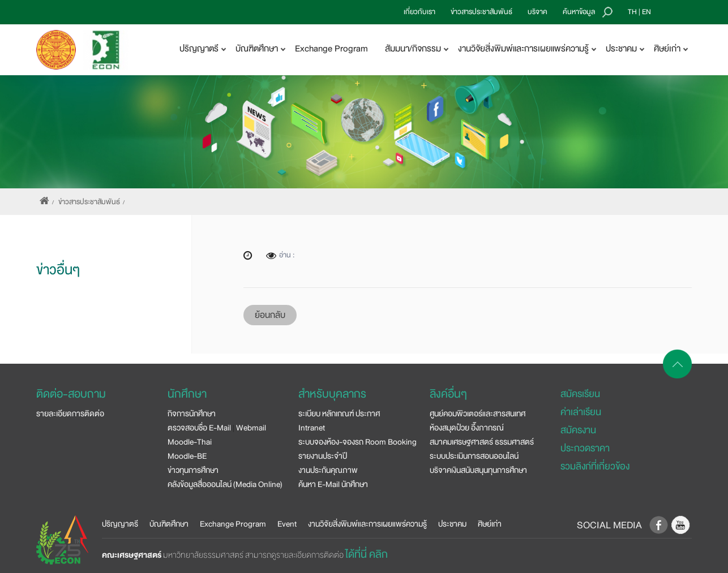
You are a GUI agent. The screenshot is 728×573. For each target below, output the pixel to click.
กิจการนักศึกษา (192, 413)
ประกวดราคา (585, 448)
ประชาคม (452, 524)
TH (632, 12)
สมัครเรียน (580, 394)
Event (287, 524)
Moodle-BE (187, 456)
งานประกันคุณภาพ (328, 470)
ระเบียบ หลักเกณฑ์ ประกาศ (339, 413)
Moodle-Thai (190, 442)
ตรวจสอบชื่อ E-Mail (199, 428)
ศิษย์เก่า (490, 524)
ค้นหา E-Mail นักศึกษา (333, 484)
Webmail (251, 428)
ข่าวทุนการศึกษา (193, 470)
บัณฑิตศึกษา (169, 524)
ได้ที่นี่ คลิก (367, 554)
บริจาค (538, 12)
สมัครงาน (578, 430)
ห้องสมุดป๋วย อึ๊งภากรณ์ (467, 428)
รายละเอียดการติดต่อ (70, 413)
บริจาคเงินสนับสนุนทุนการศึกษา (478, 470)
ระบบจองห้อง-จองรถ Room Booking (357, 442)
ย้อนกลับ (270, 315)
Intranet (312, 428)
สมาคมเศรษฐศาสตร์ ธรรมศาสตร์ (482, 442)
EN (646, 12)
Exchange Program (331, 49)
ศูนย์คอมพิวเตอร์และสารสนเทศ (478, 413)
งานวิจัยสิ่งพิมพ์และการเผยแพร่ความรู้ (367, 524)
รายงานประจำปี (323, 456)
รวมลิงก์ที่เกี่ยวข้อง (595, 466)
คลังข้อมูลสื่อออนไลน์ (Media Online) (225, 484)
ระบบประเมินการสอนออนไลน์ (474, 456)
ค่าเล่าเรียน (581, 412)
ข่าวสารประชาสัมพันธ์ (481, 12)
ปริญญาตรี (120, 524)
